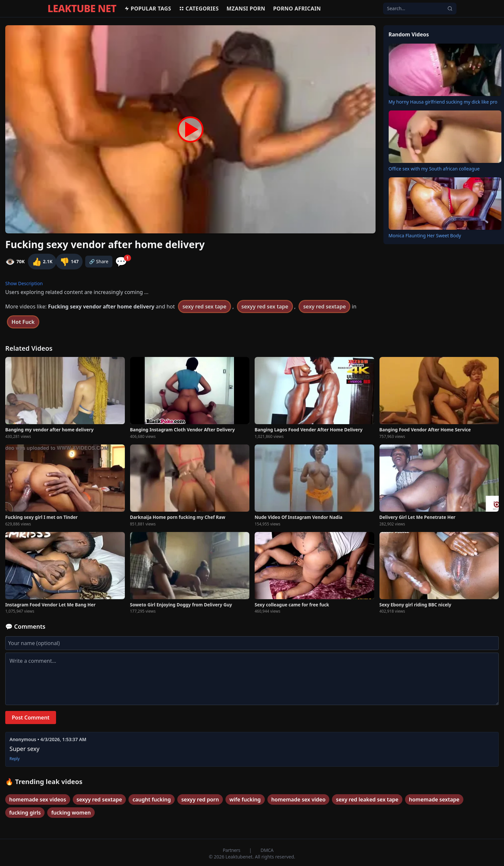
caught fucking (152, 799)
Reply (15, 759)
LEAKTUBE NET (82, 9)
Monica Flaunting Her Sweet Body (425, 236)
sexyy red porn (200, 799)
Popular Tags (148, 9)
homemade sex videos (38, 799)
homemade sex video (299, 799)
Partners (232, 850)
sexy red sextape (324, 306)
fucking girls (25, 813)
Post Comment (31, 718)
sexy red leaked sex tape (367, 799)
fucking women (71, 813)
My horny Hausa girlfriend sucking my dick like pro (443, 102)
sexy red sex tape (204, 306)
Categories (199, 9)
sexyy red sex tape (265, 306)
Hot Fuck (23, 322)
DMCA (267, 850)
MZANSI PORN (246, 9)
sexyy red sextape (99, 799)
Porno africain (297, 9)
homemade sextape (434, 799)
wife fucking (245, 799)
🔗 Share (99, 261)
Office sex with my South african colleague (434, 169)
